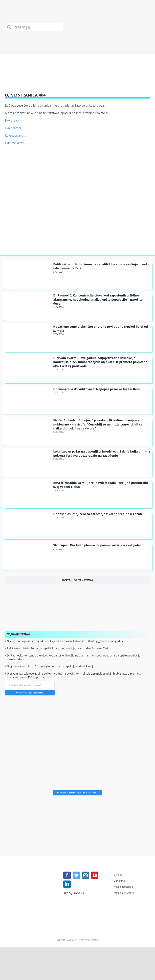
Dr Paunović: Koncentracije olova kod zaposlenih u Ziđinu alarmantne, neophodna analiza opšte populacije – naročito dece (98, 299)
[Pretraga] (34, 27)
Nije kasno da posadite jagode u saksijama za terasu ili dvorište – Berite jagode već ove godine (65, 641)
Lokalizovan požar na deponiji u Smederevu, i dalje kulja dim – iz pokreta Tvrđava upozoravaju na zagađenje (102, 453)
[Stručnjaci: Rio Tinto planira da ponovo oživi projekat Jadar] (27, 556)
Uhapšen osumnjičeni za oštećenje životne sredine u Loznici (98, 514)
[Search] (9, 27)
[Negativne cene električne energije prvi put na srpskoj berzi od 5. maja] (27, 337)
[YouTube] (95, 875)
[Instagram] (86, 875)
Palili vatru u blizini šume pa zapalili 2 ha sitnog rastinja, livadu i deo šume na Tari (57, 648)
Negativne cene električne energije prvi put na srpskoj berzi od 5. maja (51, 666)
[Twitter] (76, 875)
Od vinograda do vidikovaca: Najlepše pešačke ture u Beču (97, 389)
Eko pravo (12, 120)
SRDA (75, 940)
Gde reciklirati (15, 143)
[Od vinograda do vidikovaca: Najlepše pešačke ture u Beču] (27, 400)
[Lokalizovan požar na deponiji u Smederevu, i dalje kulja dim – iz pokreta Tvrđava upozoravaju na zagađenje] (27, 462)
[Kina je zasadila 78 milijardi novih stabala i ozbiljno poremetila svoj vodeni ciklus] (27, 493)
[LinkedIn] (67, 884)
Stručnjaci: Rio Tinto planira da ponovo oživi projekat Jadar (97, 545)
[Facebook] (67, 875)
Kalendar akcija (16, 135)
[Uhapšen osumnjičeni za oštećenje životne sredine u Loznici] (27, 525)
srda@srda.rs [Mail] (74, 893)
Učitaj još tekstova (77, 580)
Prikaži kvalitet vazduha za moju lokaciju (77, 793)
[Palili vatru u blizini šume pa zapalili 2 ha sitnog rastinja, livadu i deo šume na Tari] (27, 275)
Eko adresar (13, 128)
